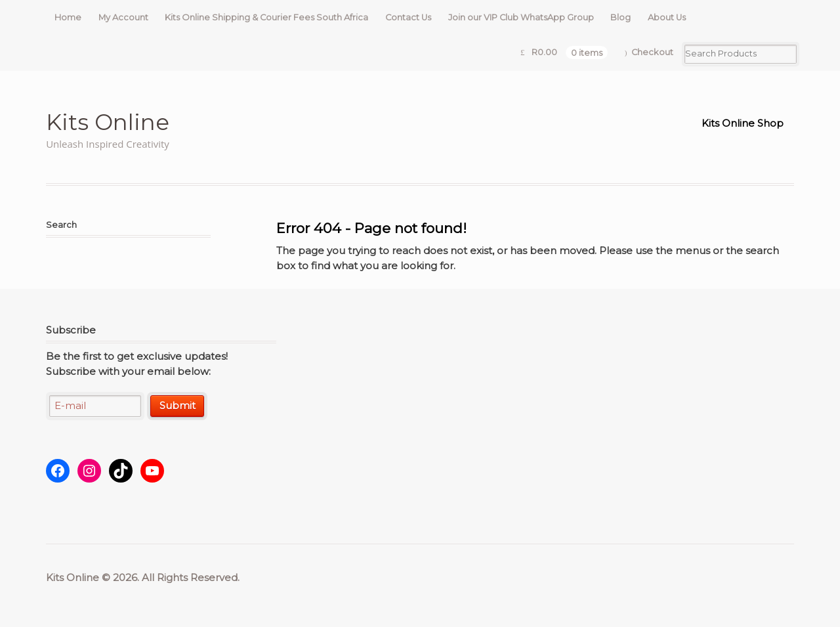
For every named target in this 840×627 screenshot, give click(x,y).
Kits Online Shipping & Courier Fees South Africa (266, 17)
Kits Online (108, 122)
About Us (667, 17)
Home (68, 17)
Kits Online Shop (743, 123)
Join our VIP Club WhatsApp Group (521, 17)
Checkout (652, 52)
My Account (123, 17)
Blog (620, 17)
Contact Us (408, 17)
